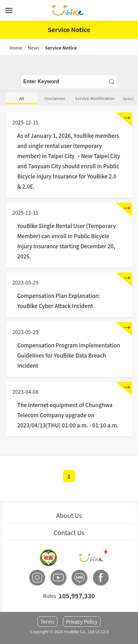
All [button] (22, 98)
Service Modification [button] (95, 98)
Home (16, 47)
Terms (47, 622)
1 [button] (69, 476)
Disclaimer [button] (55, 98)
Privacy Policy (82, 622)
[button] (9, 10)
